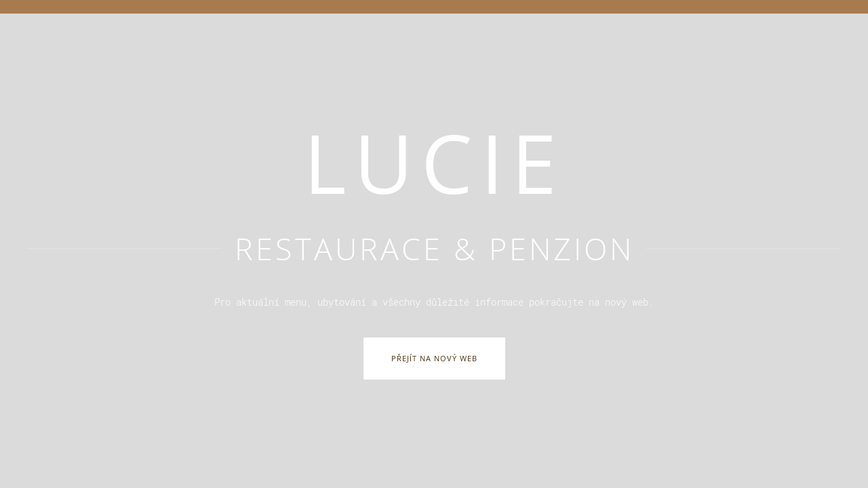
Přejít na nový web (434, 358)
